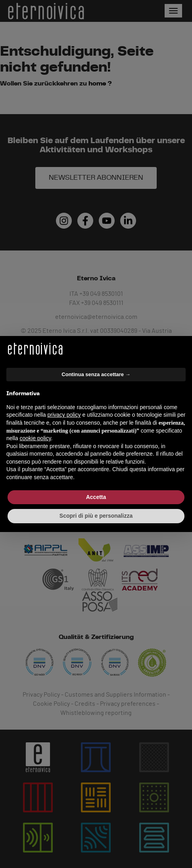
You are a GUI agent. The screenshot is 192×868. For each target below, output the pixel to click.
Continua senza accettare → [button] (96, 374)
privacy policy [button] (64, 415)
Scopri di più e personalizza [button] (96, 516)
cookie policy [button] (35, 438)
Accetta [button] (96, 497)
